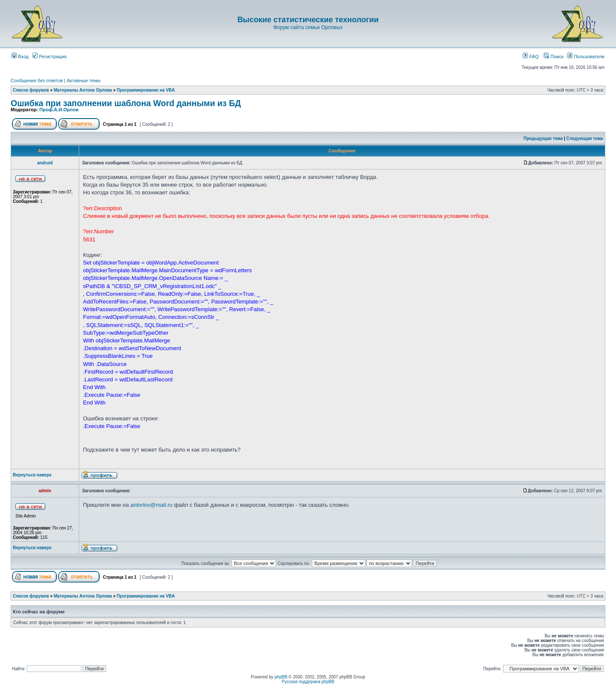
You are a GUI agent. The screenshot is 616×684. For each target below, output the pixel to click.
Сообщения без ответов (37, 80)
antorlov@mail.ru (151, 505)
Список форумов (31, 90)
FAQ (531, 57)
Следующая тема (585, 138)
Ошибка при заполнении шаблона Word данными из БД (126, 103)
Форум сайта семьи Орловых (308, 27)
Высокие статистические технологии (308, 20)
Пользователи (586, 57)
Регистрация (49, 57)
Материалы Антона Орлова (83, 90)
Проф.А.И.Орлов (59, 110)
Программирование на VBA (146, 90)
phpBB (281, 677)
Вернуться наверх (32, 475)
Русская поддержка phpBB (308, 682)
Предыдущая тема (543, 138)
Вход (20, 57)
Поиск (554, 57)
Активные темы (84, 80)
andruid (45, 163)
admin (45, 491)
